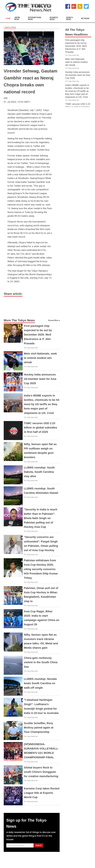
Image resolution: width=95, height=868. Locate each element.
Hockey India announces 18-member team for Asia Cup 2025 (40, 379)
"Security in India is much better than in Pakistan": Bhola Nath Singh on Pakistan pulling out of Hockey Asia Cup (41, 518)
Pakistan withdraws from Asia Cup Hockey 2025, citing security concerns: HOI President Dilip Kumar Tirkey (41, 569)
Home (8, 19)
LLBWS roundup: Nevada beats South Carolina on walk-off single (40, 683)
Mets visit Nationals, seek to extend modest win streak (40, 358)
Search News (70, 18)
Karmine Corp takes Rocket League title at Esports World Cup (42, 793)
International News (35, 18)
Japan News (17, 18)
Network (85, 19)
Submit (39, 845)
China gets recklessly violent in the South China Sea (41, 662)
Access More (53, 320)
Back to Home (10, 27)
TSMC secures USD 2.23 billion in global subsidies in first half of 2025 (41, 428)
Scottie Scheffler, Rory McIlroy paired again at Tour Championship (39, 728)
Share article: (13, 294)
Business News (54, 18)
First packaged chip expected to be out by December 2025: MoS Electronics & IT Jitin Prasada (38, 335)
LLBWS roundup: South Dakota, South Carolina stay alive (39, 472)
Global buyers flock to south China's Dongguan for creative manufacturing (41, 772)
